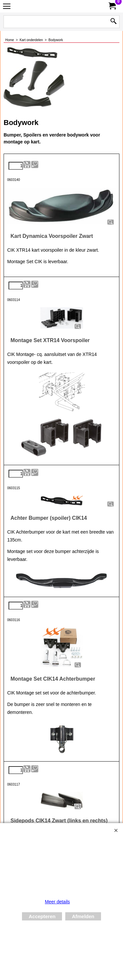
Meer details (57, 902)
